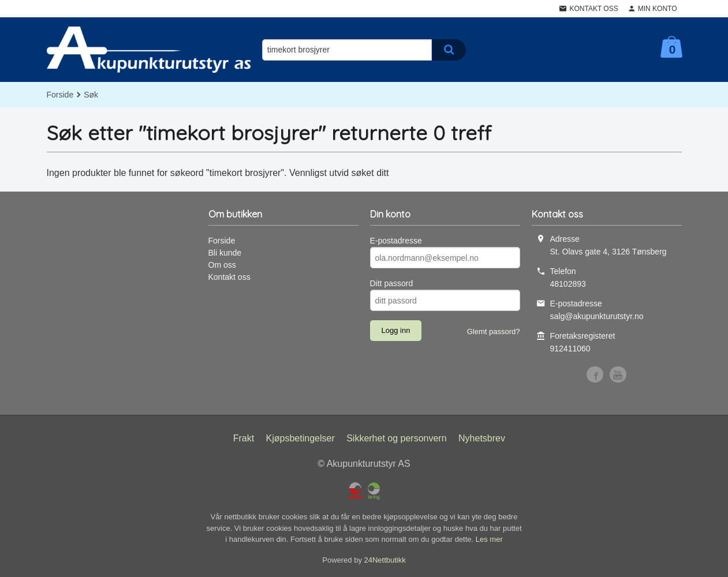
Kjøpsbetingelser (300, 438)
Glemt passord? (494, 331)
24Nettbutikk (385, 560)
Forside (60, 95)
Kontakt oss (229, 277)
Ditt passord (392, 283)
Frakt (244, 438)
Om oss (222, 265)
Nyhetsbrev (482, 438)
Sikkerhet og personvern (396, 438)
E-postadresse (396, 241)
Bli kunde (225, 253)
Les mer (489, 539)
